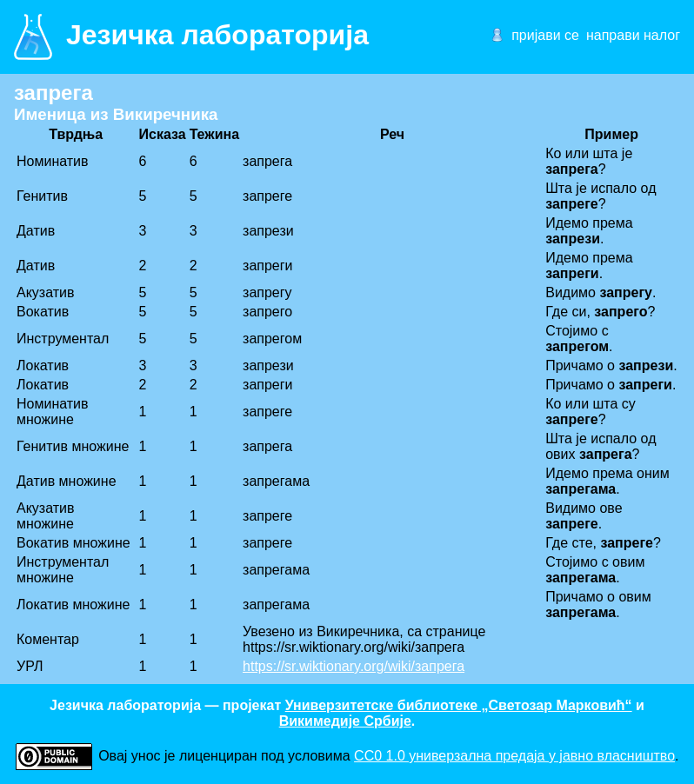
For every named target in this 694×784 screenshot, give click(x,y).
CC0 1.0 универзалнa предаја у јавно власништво (514, 756)
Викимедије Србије (345, 721)
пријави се (545, 35)
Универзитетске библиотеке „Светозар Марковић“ (459, 705)
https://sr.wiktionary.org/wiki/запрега (354, 666)
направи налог (633, 35)
